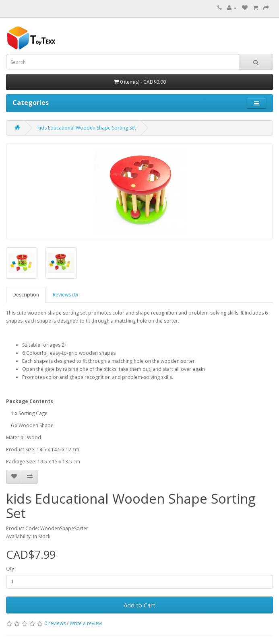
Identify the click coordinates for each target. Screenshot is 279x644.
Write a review (86, 623)
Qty (10, 569)
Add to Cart (139, 605)
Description (26, 295)
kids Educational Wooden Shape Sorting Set (87, 128)
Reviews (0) (65, 295)
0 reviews (55, 623)
